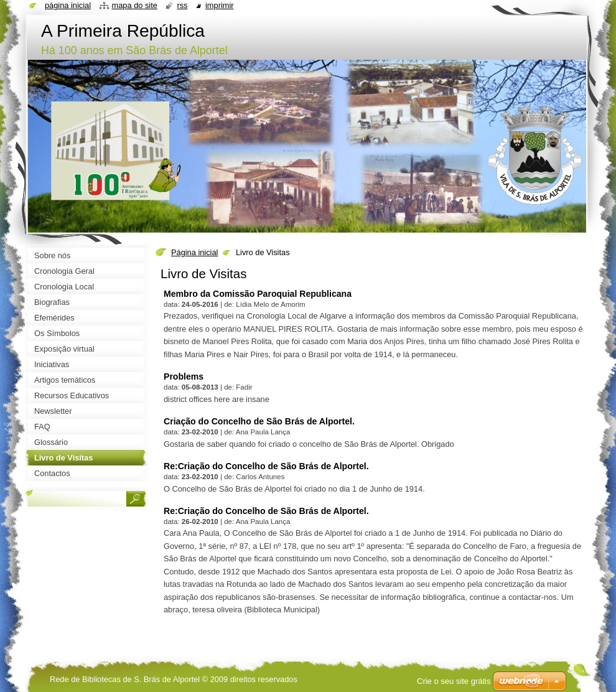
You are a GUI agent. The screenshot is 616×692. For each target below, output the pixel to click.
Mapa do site (135, 5)
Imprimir (220, 5)
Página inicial (194, 252)
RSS (182, 5)
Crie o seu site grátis (454, 681)
